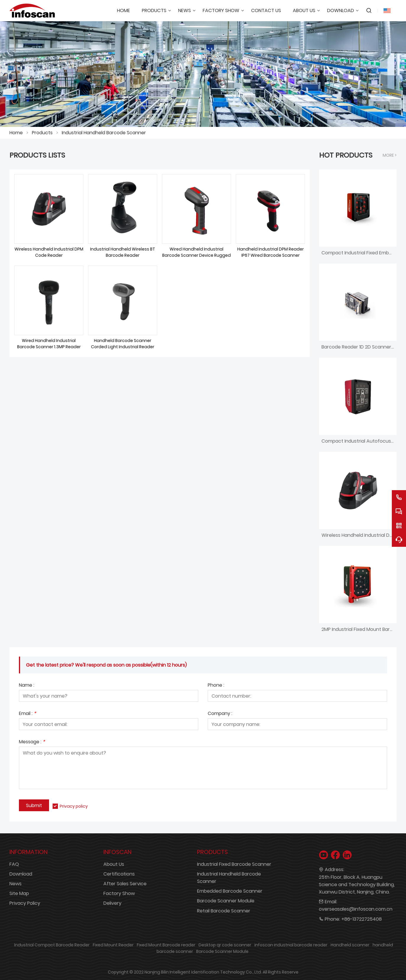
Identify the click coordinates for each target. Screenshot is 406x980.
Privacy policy (74, 806)
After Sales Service (125, 884)
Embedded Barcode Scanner (230, 891)
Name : (27, 686)
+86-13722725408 (362, 919)
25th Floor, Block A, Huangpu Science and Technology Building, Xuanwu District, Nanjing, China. (357, 885)
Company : (220, 714)
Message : (32, 742)
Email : (27, 714)
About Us (114, 864)
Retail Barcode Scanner (224, 911)
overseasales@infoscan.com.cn (356, 909)
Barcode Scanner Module (226, 901)
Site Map (19, 893)
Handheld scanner (350, 945)
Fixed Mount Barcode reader (166, 945)
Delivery (112, 903)
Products (42, 133)
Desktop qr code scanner (225, 945)
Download (21, 874)
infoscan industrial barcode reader (291, 945)
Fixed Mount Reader (113, 945)
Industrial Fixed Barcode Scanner (234, 864)
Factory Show (119, 893)
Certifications (119, 874)
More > (390, 155)
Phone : (216, 686)
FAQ (14, 864)
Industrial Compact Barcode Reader (52, 945)
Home (16, 133)
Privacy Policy (25, 903)
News (16, 884)
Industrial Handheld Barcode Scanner (104, 133)
